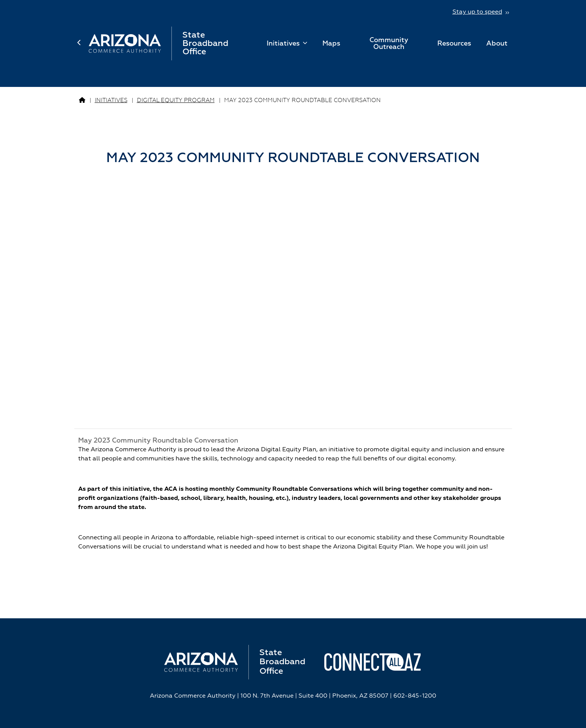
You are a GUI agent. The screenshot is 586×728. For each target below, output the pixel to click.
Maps (331, 44)
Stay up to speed (477, 12)
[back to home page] (83, 44)
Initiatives (284, 44)
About (497, 44)
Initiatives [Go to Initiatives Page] (111, 100)
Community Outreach (389, 44)
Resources (454, 44)
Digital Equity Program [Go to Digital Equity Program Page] (176, 100)
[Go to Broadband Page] (82, 101)
